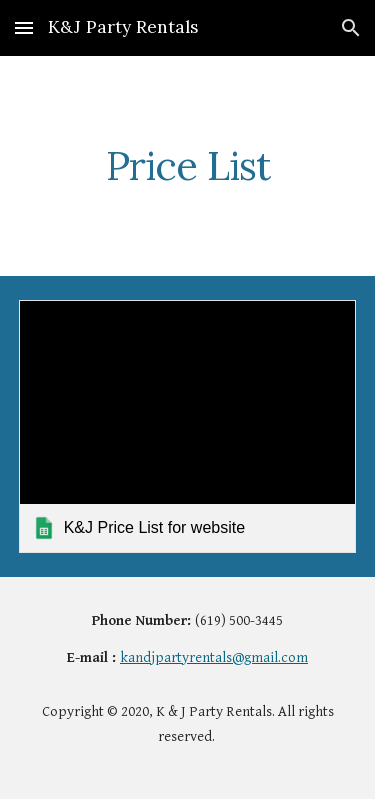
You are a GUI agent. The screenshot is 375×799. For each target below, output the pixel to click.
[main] (188, 166)
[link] (188, 426)
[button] (24, 27)
